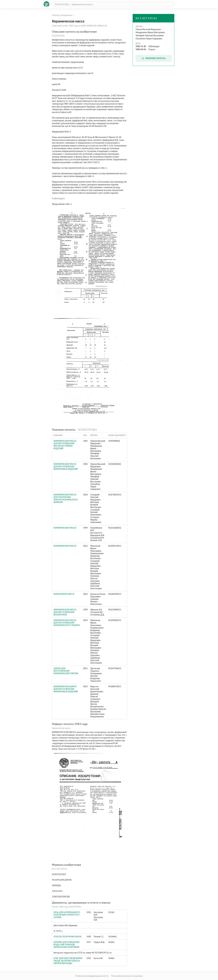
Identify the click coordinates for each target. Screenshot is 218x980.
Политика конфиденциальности (92, 976)
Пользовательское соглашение (127, 976)
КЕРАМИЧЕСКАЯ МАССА (65, 528)
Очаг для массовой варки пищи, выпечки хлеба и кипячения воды (68, 961)
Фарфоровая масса (64, 594)
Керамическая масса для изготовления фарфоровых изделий (66, 466)
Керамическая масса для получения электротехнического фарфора (66, 498)
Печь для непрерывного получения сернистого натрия (67, 915)
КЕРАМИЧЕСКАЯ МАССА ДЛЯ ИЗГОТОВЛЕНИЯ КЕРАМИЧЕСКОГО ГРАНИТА (67, 623)
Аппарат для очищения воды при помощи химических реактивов (66, 945)
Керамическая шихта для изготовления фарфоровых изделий (66, 689)
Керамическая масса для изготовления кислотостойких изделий (65, 445)
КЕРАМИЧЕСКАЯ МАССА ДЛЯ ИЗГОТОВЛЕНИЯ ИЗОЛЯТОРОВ (65, 612)
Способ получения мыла (67, 936)
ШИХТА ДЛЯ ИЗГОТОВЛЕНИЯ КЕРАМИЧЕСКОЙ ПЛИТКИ (66, 671)
